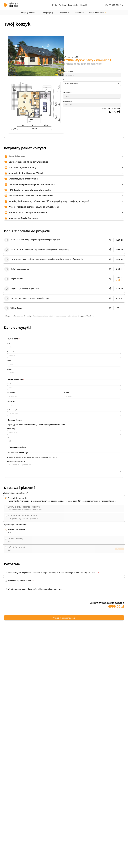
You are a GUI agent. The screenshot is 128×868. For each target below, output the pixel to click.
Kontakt (84, 5)
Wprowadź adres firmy (17, 450)
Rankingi (63, 5)
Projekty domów (29, 13)
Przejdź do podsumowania (87, 623)
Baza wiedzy (73, 5)
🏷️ (98, 13)
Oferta (54, 5)
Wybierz (119, 553)
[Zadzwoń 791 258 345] (110, 5)
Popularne (79, 13)
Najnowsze (65, 13)
